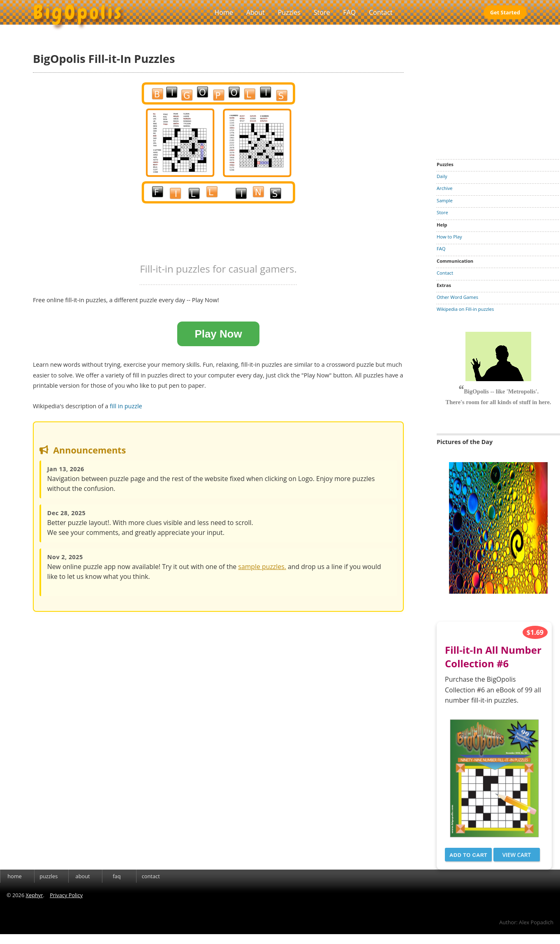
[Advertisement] (498, 88)
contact (151, 876)
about (83, 876)
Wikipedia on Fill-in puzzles (465, 309)
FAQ (349, 12)
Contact (381, 12)
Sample (445, 200)
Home (223, 12)
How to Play (449, 237)
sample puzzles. (262, 567)
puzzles (49, 876)
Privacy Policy (66, 895)
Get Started (505, 12)
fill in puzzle (126, 406)
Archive (445, 188)
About (256, 12)
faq (117, 876)
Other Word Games (457, 297)
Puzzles (289, 12)
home (15, 876)
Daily (442, 176)
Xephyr (35, 895)
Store (322, 12)
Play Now (218, 334)
